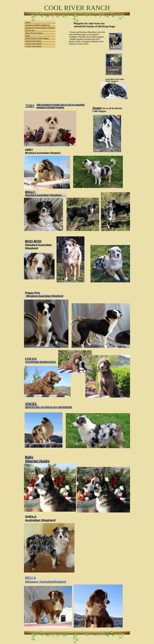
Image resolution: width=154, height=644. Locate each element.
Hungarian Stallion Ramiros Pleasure (40, 28)
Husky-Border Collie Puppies (37, 38)
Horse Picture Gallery (34, 33)
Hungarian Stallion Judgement (38, 25)
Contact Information (34, 46)
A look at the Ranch (33, 44)
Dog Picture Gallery (34, 41)
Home (28, 22)
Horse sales (30, 30)
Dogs (28, 36)
